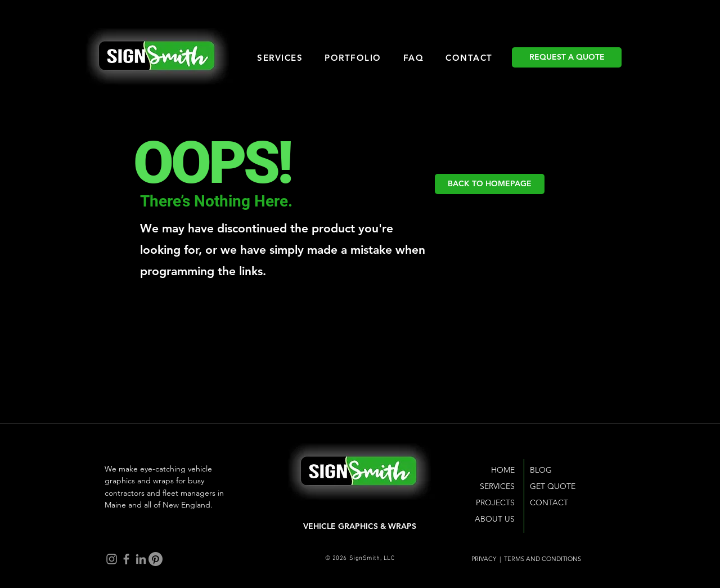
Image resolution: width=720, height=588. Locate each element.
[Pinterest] (156, 559)
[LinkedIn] (141, 559)
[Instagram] (112, 559)
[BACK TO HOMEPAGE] (490, 184)
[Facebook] (126, 559)
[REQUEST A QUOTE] (567, 57)
